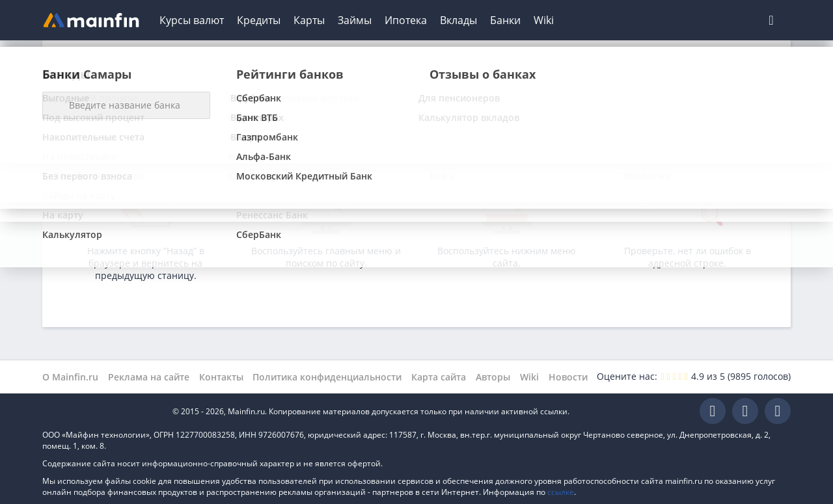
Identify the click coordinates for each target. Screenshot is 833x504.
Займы (355, 20)
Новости (568, 377)
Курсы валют (192, 20)
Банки (505, 20)
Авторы (493, 377)
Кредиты (259, 20)
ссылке (561, 492)
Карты (309, 20)
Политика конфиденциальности (327, 377)
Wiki (544, 20)
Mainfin (101, 411)
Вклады (458, 20)
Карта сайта (439, 377)
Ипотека (406, 20)
